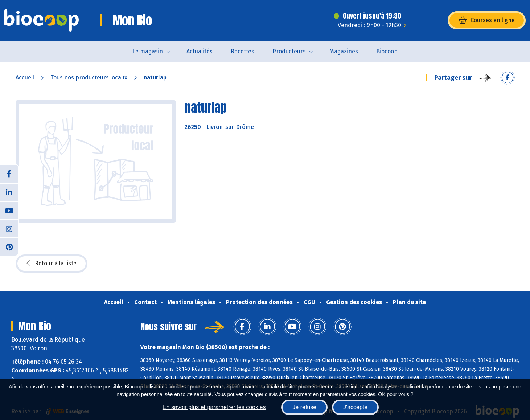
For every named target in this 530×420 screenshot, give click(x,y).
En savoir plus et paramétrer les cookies (214, 407)
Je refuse (304, 407)
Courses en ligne (487, 20)
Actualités (200, 51)
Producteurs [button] (289, 51)
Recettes (243, 51)
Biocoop (387, 51)
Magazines (344, 51)
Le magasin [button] (148, 51)
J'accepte (355, 407)
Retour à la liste (52, 264)
